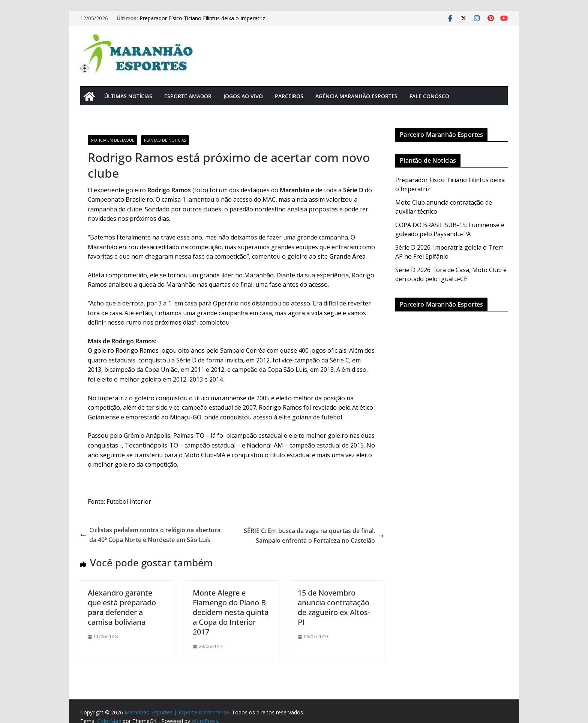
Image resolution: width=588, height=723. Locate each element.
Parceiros (289, 96)
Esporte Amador (188, 96)
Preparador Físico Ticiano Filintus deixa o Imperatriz (202, 18)
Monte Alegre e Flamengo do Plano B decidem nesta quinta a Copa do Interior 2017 (231, 612)
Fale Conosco (429, 96)
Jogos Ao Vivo (243, 96)
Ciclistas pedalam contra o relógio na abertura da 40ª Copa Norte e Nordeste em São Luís (150, 535)
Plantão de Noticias (165, 140)
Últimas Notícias (128, 96)
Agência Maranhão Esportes (356, 96)
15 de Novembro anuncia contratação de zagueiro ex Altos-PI (334, 607)
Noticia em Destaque (112, 140)
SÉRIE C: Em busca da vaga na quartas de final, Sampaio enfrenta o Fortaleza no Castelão (314, 536)
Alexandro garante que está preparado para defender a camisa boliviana (122, 607)
